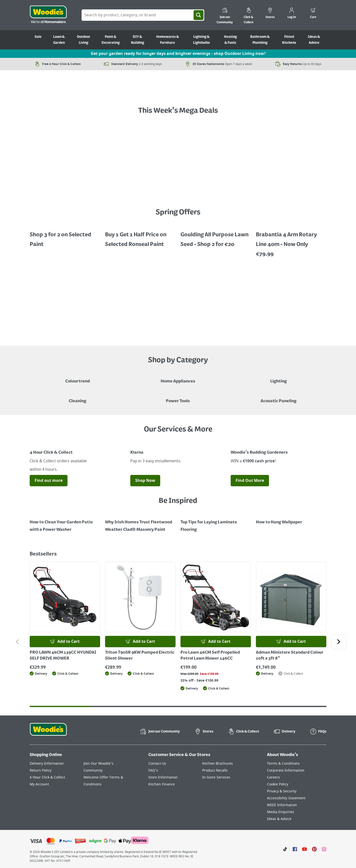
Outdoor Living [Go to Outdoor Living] (84, 40)
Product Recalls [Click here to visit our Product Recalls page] (215, 770)
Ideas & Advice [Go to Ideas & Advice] (314, 40)
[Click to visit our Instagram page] (324, 849)
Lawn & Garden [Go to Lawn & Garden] (59, 40)
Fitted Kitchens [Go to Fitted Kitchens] (289, 40)
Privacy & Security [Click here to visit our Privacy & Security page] (282, 791)
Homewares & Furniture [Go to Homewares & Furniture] (168, 40)
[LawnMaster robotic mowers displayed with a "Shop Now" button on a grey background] (178, 301)
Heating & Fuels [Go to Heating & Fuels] (230, 40)
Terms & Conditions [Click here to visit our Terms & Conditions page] (283, 764)
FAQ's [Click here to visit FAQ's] (153, 770)
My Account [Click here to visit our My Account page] (39, 784)
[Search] (199, 15)
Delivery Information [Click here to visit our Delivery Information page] (47, 764)
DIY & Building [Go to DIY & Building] (138, 40)
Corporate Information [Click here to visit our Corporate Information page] (286, 770)
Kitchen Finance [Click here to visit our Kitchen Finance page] (162, 784)
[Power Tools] (178, 398)
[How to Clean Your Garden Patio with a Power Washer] (65, 522)
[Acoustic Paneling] (278, 398)
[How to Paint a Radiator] (140, 522)
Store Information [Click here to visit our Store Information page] (163, 777)
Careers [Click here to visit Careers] (273, 777)
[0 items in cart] (313, 14)
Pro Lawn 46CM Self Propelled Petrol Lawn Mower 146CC (210, 656)
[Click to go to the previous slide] (17, 642)
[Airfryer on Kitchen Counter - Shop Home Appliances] (178, 378)
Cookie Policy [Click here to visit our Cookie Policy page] (278, 784)
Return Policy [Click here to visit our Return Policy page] (41, 770)
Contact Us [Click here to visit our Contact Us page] (157, 764)
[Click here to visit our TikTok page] (285, 849)
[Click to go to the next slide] (339, 642)
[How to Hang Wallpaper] (291, 519)
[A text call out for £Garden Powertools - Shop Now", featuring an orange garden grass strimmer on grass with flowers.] (178, 92)
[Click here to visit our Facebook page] (295, 849)
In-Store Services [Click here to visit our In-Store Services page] (216, 777)
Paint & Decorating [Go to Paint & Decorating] (111, 40)
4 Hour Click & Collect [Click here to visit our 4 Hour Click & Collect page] (47, 777)
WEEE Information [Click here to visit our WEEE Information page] (282, 805)
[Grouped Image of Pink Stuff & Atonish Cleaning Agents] (78, 398)
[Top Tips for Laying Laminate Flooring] (216, 522)
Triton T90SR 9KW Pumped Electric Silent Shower (140, 656)
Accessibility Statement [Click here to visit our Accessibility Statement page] (286, 798)
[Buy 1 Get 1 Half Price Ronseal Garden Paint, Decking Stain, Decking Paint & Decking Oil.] (140, 236)
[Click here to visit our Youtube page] (304, 849)
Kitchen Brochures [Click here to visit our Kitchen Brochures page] (218, 764)
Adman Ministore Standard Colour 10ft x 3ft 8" (290, 656)
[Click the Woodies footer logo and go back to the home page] (48, 733)
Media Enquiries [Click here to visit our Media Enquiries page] (281, 812)
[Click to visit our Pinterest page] (314, 849)
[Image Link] (78, 444)
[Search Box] (143, 15)
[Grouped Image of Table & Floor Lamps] (278, 378)
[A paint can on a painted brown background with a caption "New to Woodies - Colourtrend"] (78, 378)
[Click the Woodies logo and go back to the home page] (48, 15)
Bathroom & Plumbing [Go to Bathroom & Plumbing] (260, 40)
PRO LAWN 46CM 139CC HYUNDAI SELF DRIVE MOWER (63, 656)
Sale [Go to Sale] (38, 37)
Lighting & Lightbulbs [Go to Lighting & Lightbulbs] (201, 40)
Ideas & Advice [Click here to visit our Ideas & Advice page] (279, 819)
